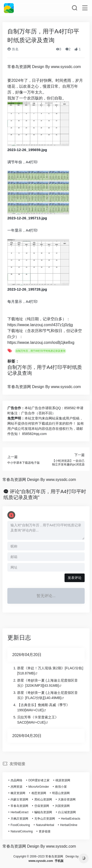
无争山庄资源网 (45, 819)
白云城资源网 (67, 812)
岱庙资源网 (42, 806)
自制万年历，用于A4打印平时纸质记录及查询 (40, 351)
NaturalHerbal (45, 825)
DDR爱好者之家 (39, 780)
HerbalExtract (20, 812)
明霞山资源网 (61, 793)
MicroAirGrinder (39, 787)
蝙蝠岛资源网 (43, 812)
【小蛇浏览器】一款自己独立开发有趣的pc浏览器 (68, 462)
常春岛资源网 (19, 806)
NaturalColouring (22, 831)
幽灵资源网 (18, 793)
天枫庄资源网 (19, 819)
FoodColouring (20, 825)
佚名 (13, 49)
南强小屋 (61, 787)
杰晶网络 (16, 780)
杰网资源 (16, 787)
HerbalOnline (69, 825)
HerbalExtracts (71, 819)
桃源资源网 (63, 780)
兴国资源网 (62, 806)
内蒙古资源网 (19, 799)
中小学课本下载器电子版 (24, 463)
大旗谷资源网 (67, 799)
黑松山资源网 (43, 799)
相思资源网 (39, 793)
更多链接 (45, 831)
